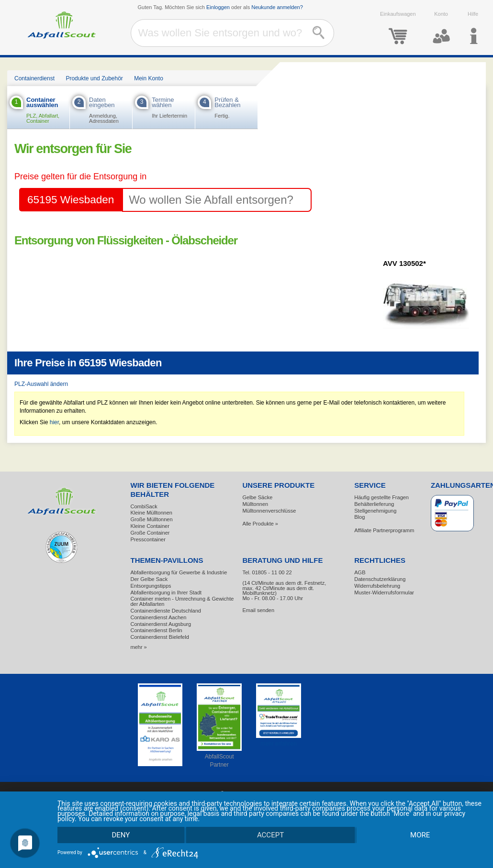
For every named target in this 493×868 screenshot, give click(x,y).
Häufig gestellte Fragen (381, 497)
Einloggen (218, 7)
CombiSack (144, 506)
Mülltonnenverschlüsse (269, 511)
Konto (441, 28)
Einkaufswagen (398, 28)
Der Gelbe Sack (149, 579)
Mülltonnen (255, 504)
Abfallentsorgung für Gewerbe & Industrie (179, 572)
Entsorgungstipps (151, 586)
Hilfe (473, 28)
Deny (121, 835)
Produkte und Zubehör (94, 78)
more (420, 835)
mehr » (139, 647)
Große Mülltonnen (152, 519)
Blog (359, 517)
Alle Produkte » (260, 524)
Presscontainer (148, 539)
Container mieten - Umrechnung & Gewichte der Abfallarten (182, 601)
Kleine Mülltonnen (151, 513)
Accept (270, 835)
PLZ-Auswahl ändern (41, 384)
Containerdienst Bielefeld (160, 637)
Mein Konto (149, 78)
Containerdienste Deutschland (166, 611)
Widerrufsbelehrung (377, 586)
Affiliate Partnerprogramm (384, 530)
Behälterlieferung (374, 504)
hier (54, 422)
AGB (360, 572)
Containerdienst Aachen (159, 617)
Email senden (258, 610)
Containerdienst (34, 78)
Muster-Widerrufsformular (384, 593)
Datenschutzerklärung (380, 579)
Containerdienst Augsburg (161, 624)
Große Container (150, 533)
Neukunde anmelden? (277, 7)
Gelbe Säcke (257, 497)
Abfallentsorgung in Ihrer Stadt (166, 593)
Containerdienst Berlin (157, 630)
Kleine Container (150, 526)
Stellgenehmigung (375, 511)
